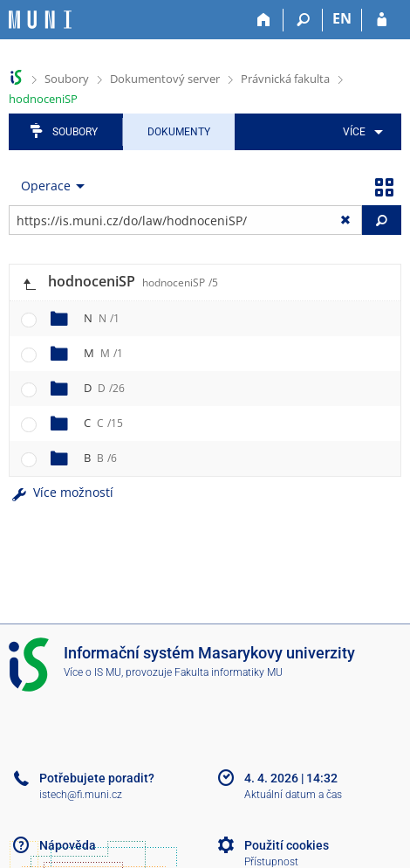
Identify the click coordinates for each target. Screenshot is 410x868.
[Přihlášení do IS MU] (382, 20)
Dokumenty (179, 132)
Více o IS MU (92, 672)
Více (354, 132)
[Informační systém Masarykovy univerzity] (40, 20)
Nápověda (68, 845)
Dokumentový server (165, 79)
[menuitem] (360, 132)
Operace (46, 186)
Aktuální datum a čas (293, 795)
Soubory (67, 79)
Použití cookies (287, 845)
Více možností (61, 492)
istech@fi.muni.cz (81, 795)
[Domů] (264, 20)
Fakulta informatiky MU (229, 672)
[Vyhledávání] (303, 20)
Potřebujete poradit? (97, 778)
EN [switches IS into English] (342, 18)
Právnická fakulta (285, 79)
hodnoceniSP (43, 99)
